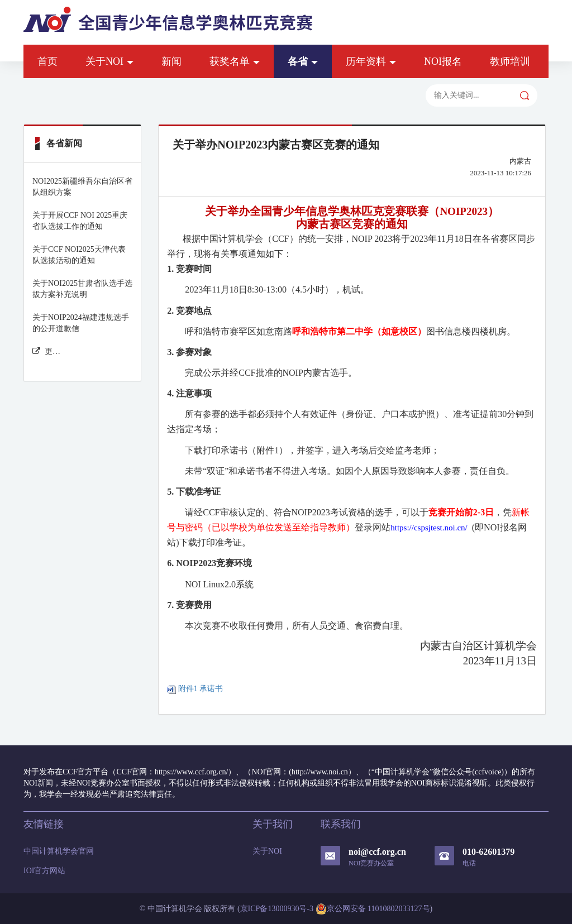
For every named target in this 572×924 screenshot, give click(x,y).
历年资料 (371, 61)
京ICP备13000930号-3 (277, 909)
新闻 (171, 61)
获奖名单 (235, 61)
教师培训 (510, 61)
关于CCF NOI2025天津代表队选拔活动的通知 (79, 255)
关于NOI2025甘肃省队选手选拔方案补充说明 (82, 289)
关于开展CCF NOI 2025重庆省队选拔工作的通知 (80, 221)
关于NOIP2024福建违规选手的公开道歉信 (81, 323)
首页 (47, 61)
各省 (303, 61)
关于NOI (109, 61)
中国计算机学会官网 (59, 851)
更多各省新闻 (47, 351)
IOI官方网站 (44, 871)
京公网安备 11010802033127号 (373, 909)
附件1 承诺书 (195, 689)
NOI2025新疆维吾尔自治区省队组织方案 (82, 187)
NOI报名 (443, 61)
